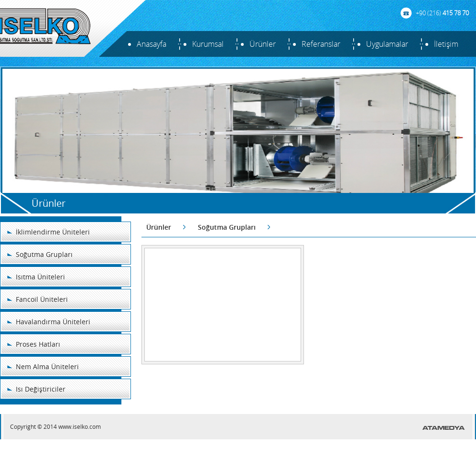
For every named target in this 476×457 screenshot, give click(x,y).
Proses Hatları (38, 344)
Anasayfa (151, 44)
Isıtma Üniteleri (40, 277)
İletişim (446, 44)
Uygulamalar (387, 44)
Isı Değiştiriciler (41, 389)
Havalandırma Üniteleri (53, 322)
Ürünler (263, 44)
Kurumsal (208, 44)
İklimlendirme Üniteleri (53, 232)
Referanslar (321, 44)
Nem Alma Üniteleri (47, 367)
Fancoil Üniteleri (42, 299)
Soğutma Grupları (44, 254)
